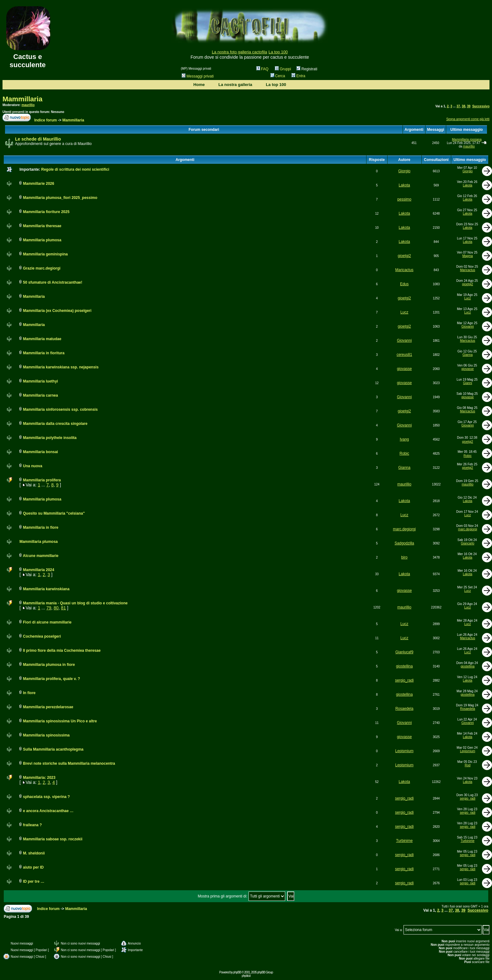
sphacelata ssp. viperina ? (46, 797)
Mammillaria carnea (40, 395)
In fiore (29, 693)
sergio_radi (404, 680)
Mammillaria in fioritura (44, 353)
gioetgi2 (404, 256)
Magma (467, 256)
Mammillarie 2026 (38, 184)
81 (63, 608)
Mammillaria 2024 (38, 570)
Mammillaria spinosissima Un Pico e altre (60, 721)
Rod (468, 765)
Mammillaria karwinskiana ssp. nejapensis (61, 367)
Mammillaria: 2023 (39, 778)
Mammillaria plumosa (42, 240)
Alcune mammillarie (41, 556)
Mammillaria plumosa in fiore (49, 665)
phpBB (237, 972)
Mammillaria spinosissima (46, 735)
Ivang (404, 439)
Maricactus (404, 270)
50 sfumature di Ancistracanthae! (53, 282)
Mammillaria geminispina (45, 254)
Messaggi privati (198, 76)
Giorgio (404, 171)
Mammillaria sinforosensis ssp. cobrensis (60, 410)
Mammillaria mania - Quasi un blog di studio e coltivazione (75, 603)
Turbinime (404, 841)
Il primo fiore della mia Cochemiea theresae (62, 651)
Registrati (307, 69)
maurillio (28, 105)
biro (404, 557)
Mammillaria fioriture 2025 (46, 212)
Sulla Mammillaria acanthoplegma (53, 749)
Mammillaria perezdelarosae (48, 707)
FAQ (262, 69)
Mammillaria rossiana (467, 139)
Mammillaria (22, 99)
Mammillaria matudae (42, 339)
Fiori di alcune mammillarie (47, 622)
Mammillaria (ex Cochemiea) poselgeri (57, 311)
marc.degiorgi (404, 529)
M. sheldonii (34, 853)
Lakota (404, 185)
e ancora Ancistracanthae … (48, 811)
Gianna (468, 355)
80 (56, 608)
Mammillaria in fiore (41, 527)
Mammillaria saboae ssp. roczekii (53, 839)
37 (458, 106)
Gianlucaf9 (404, 652)
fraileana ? (32, 825)
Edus (404, 284)
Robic (404, 453)
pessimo (404, 199)
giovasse (404, 369)
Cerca (278, 76)
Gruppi (283, 69)
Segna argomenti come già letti (468, 119)
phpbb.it (246, 976)
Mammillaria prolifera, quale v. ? (51, 679)
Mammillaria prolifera (42, 480)
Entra (298, 76)
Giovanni (467, 327)
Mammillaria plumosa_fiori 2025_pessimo (60, 198)
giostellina (404, 666)
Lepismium (404, 751)
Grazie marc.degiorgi (42, 268)
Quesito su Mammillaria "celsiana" (54, 513)
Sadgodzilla (404, 543)
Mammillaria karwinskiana (46, 589)
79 (49, 608)
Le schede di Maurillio (38, 139)
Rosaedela (404, 709)
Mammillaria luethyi (40, 381)
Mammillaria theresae (42, 226)
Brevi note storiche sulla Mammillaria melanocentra (69, 763)
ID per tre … (34, 881)
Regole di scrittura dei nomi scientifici (75, 169)
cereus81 (404, 355)
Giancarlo (468, 543)
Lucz (468, 298)
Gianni (468, 383)
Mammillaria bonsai (40, 452)
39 (469, 106)
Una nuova (32, 466)
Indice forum (45, 120)
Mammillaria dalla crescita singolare (55, 424)
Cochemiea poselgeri (42, 636)
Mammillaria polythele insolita (50, 438)
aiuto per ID (33, 867)
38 (464, 106)
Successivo (481, 106)
